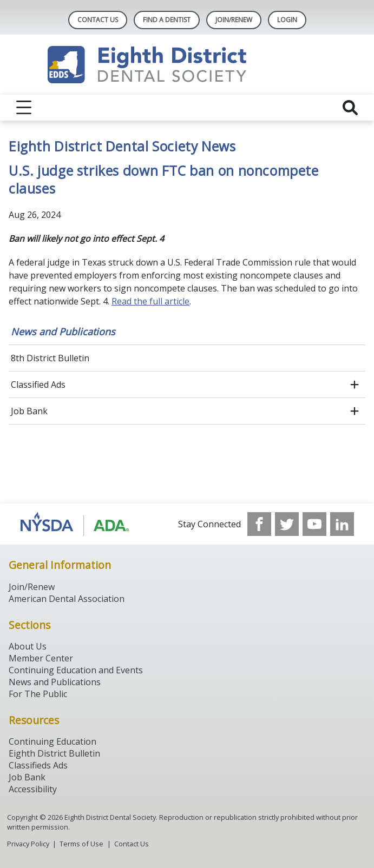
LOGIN (287, 20)
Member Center (41, 658)
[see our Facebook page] (259, 524)
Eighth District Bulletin (54, 753)
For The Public (38, 694)
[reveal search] (350, 108)
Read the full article (150, 301)
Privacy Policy (28, 844)
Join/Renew (234, 20)
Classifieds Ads (38, 765)
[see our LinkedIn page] (342, 524)
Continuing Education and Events (76, 670)
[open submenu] (355, 385)
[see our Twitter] (287, 524)
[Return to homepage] (187, 65)
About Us (28, 646)
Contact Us (98, 20)
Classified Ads (38, 385)
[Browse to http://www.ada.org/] (75, 524)
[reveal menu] (24, 108)
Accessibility (33, 789)
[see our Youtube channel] (314, 524)
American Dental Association (67, 599)
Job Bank (29, 411)
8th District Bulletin (50, 358)
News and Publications (63, 332)
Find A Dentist (167, 20)
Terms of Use (81, 844)
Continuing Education (53, 741)
